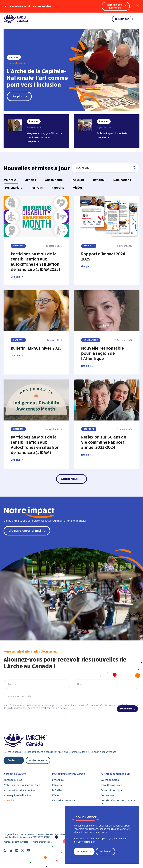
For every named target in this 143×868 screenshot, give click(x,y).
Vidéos (78, 187)
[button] (138, 6)
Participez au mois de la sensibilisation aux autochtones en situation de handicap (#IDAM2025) (35, 261)
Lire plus (31, 141)
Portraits (37, 187)
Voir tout (10, 180)
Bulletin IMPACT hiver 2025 (36, 348)
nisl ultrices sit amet (84, 842)
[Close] (135, 810)
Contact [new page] (12, 760)
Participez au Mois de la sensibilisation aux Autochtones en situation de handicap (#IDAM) (35, 444)
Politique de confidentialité (16, 842)
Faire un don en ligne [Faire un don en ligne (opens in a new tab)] (112, 790)
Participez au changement (116, 774)
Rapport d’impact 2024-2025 (104, 256)
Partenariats (13, 187)
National (99, 180)
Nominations (122, 180)
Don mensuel (107, 795)
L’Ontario (57, 785)
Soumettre (126, 708)
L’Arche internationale (64, 800)
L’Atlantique (58, 780)
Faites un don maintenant (114, 6)
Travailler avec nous (111, 785)
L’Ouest (56, 795)
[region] (102, 835)
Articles (30, 180)
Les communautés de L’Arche (69, 774)
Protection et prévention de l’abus (22, 785)
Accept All (83, 851)
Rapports (58, 187)
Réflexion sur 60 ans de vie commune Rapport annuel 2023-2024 (104, 442)
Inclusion (78, 180)
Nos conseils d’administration (19, 790)
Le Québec (58, 790)
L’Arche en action (110, 780)
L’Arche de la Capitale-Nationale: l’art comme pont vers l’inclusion (37, 78)
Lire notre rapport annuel (25, 530)
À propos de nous (13, 780)
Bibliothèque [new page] (37, 760)
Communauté (54, 180)
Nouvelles (9, 800)
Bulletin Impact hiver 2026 (112, 133)
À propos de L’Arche (15, 774)
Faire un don (122, 19)
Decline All (105, 851)
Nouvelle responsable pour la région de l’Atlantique (102, 353)
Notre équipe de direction (17, 795)
